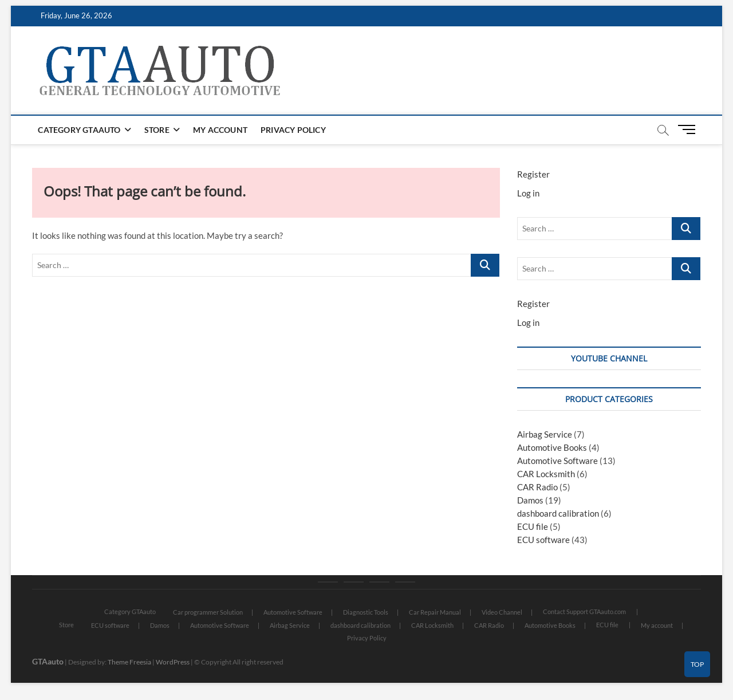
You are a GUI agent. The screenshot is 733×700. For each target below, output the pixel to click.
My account (220, 130)
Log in (528, 193)
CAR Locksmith (546, 474)
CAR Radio (537, 487)
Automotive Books (552, 447)
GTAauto (48, 661)
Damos (530, 500)
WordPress (173, 662)
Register (533, 174)
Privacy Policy (293, 130)
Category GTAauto (79, 130)
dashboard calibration (558, 513)
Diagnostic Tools (366, 612)
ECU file (533, 526)
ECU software (543, 540)
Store (157, 130)
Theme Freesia (129, 662)
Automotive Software (557, 461)
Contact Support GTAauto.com (584, 611)
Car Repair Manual (435, 612)
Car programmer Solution (208, 612)
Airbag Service (545, 434)
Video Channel (502, 612)
